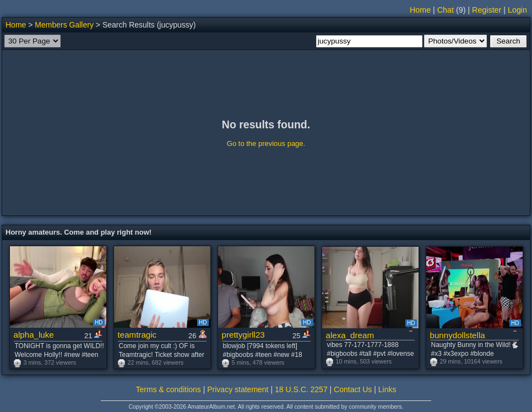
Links (387, 389)
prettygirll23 (243, 335)
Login (517, 10)
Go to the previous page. (266, 143)
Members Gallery (64, 25)
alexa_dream (350, 335)
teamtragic (137, 335)
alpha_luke (34, 335)
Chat (446, 10)
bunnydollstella (458, 335)
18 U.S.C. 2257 (301, 389)
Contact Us (353, 389)
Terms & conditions (169, 389)
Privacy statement (238, 389)
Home (420, 10)
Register (487, 10)
